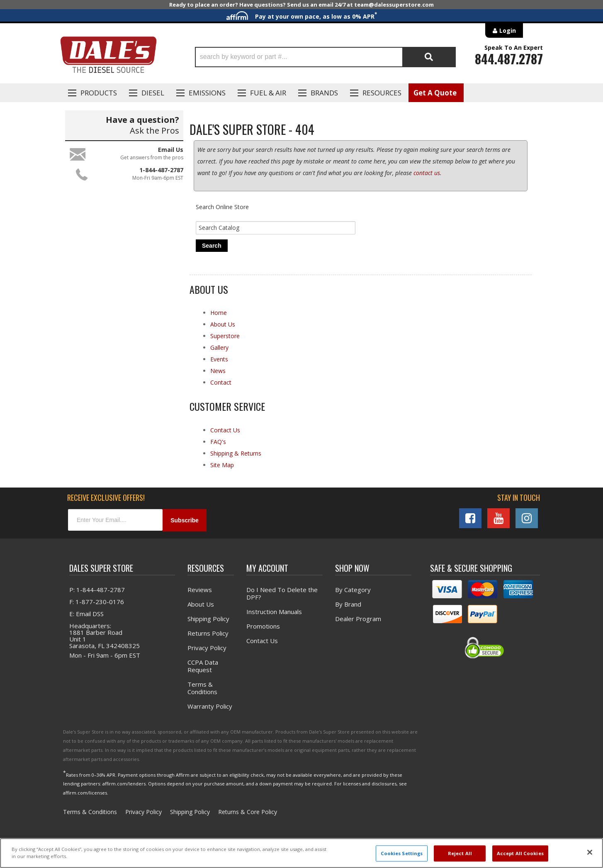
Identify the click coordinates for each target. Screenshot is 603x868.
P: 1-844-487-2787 (97, 590)
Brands (324, 93)
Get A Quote (435, 93)
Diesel (153, 93)
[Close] (590, 852)
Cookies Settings (402, 853)
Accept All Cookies (520, 853)
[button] (325, 57)
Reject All (460, 853)
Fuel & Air (268, 93)
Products (99, 93)
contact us (427, 173)
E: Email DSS (86, 614)
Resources (382, 93)
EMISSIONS (207, 93)
